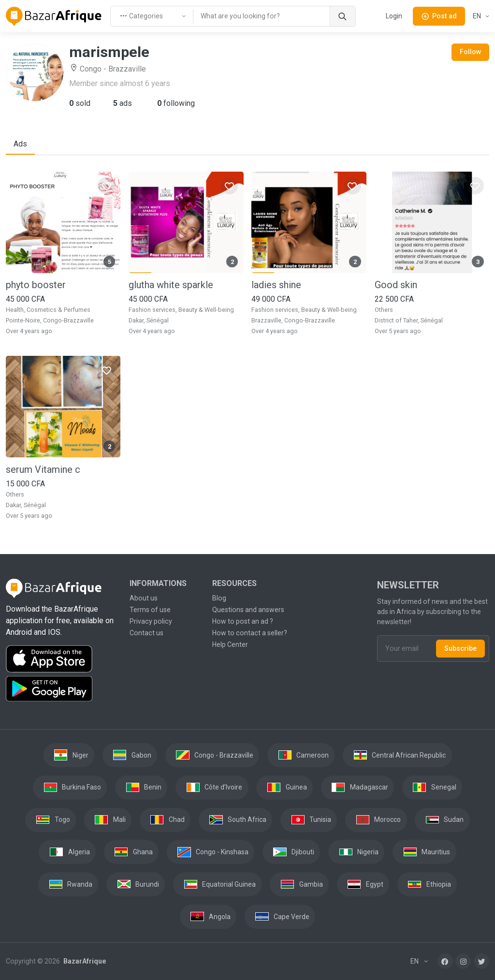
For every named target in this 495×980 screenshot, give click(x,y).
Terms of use (150, 610)
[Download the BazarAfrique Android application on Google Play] (62, 689)
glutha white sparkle (171, 285)
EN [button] (478, 16)
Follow (470, 52)
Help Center (230, 644)
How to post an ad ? (243, 621)
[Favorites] (106, 186)
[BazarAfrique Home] (54, 16)
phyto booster (36, 285)
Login (394, 16)
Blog (219, 598)
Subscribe (460, 648)
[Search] (342, 16)
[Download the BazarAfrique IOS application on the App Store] (62, 659)
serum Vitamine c (43, 469)
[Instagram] (463, 961)
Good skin (396, 285)
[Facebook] (445, 961)
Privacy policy (151, 621)
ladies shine (276, 285)
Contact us (146, 633)
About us (144, 598)
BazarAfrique (84, 961)
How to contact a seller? (250, 633)
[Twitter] (481, 961)
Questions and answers (248, 610)
